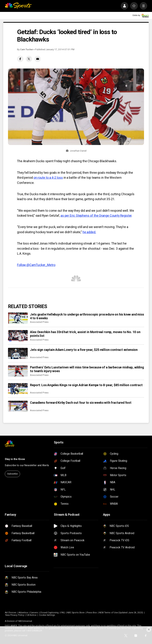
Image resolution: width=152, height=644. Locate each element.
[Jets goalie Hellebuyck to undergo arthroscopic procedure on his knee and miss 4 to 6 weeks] (18, 318)
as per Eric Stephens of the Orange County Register (96, 216)
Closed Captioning (49, 613)
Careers (34, 613)
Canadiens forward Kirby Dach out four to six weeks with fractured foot (81, 403)
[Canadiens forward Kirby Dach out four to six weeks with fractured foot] (18, 406)
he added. (89, 232)
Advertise (23, 613)
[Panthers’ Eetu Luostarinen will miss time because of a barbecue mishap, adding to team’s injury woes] (18, 371)
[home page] (18, 6)
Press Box (92, 613)
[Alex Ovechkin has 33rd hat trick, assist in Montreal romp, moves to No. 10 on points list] (18, 336)
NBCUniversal (25, 621)
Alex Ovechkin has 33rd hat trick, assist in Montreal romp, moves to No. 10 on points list (85, 334)
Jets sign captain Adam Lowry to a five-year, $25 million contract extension (84, 350)
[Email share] (38, 59)
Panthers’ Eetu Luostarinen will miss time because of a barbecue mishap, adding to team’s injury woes (87, 369)
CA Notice (31, 615)
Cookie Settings (47, 615)
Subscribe (12, 474)
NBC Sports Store (76, 613)
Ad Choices (11, 613)
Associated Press (39, 322)
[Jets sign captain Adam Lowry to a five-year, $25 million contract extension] (18, 353)
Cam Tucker (27, 49)
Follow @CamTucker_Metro (36, 265)
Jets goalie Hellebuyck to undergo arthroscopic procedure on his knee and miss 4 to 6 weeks (87, 316)
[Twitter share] (29, 59)
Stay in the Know (15, 459)
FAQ (63, 613)
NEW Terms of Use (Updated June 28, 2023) (121, 613)
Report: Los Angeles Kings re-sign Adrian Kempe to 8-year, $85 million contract (86, 385)
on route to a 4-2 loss (48, 178)
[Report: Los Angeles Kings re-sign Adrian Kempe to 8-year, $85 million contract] (18, 389)
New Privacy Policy (15, 615)
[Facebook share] (20, 59)
